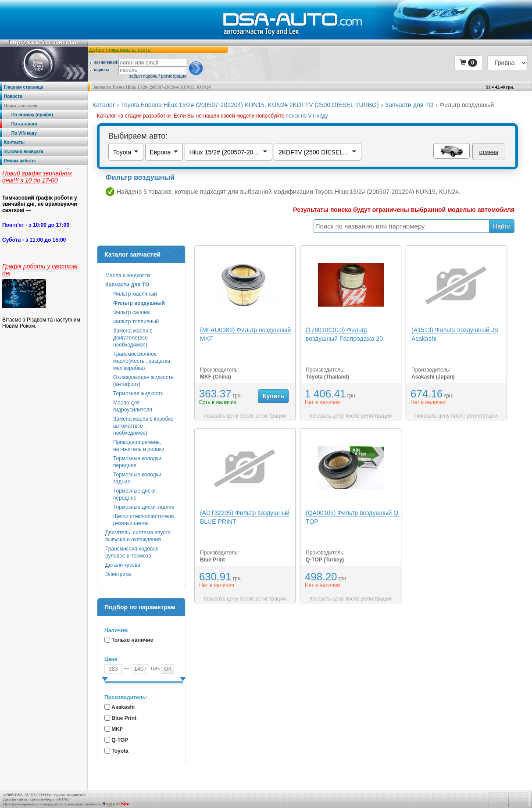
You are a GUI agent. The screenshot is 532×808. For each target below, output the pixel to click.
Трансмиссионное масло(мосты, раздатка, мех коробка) (142, 361)
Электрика (118, 574)
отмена (489, 152)
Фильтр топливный (136, 322)
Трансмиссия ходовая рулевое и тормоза (132, 552)
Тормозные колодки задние (137, 478)
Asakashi (123, 707)
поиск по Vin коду (307, 116)
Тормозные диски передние (134, 494)
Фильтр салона (131, 312)
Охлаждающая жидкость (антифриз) (143, 381)
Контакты (14, 142)
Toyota (120, 751)
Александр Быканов (82, 804)
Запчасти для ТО (409, 105)
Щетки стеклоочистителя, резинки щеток (144, 520)
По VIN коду (20, 133)
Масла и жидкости (128, 275)
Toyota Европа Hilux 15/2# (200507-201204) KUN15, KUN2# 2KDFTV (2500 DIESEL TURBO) (250, 105)
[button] (469, 63)
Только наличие (132, 640)
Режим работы (20, 161)
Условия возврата (24, 152)
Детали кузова (123, 565)
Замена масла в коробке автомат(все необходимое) (143, 426)
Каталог (104, 105)
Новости (13, 96)
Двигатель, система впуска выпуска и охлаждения (138, 536)
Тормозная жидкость (138, 393)
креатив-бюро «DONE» (50, 799)
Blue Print (124, 718)
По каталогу (21, 124)
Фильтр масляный (135, 294)
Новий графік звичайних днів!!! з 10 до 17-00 (37, 177)
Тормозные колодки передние (137, 462)
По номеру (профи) (29, 115)
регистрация (174, 76)
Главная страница (24, 87)
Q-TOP (120, 740)
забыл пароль (143, 76)
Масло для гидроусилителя (133, 406)
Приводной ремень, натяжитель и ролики (139, 446)
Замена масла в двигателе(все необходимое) (133, 338)
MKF (117, 729)
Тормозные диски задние (144, 507)
